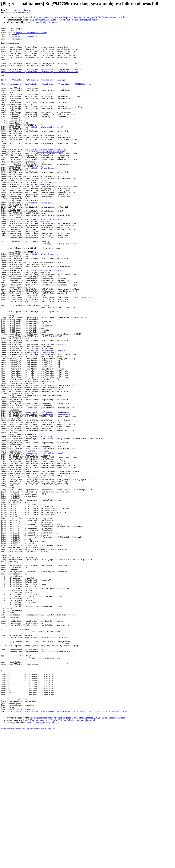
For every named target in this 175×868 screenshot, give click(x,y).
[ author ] (55, 22)
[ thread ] (37, 22)
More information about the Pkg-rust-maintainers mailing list (28, 866)
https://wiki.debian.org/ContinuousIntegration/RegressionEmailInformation (40, 81)
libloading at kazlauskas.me (57, 491)
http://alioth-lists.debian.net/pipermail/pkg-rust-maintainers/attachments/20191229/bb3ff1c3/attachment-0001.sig (67, 848)
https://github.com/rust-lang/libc (40, 196)
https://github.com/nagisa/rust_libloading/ (47, 489)
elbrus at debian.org (22, 10)
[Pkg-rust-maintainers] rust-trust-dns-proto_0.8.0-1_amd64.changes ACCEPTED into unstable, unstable (79, 17)
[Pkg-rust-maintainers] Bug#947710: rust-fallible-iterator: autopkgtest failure (64, 20)
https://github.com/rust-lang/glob (40, 238)
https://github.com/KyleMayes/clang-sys (45, 415)
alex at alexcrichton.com (50, 177)
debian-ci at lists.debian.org (31, 34)
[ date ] (29, 22)
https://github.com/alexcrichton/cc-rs (42, 147)
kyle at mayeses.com (44, 418)
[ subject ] (46, 22)
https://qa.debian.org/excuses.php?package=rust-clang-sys (35, 90)
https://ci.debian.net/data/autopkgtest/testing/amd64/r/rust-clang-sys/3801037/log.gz (46, 95)
